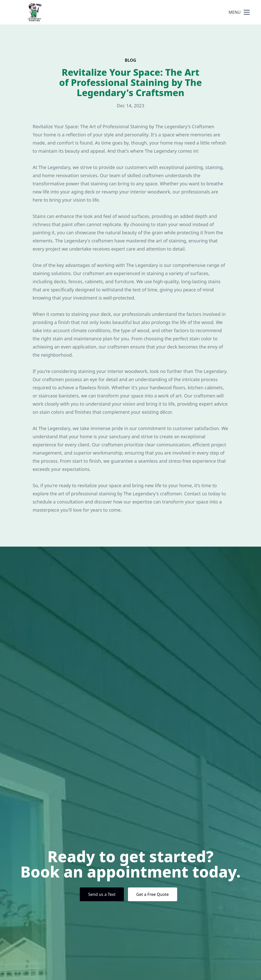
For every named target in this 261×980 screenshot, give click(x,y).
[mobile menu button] (247, 12)
